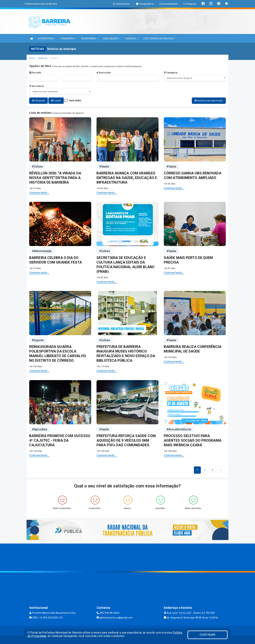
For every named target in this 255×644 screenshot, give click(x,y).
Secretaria (36, 86)
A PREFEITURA (47, 38)
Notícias (43, 58)
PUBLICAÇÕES (112, 38)
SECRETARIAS (90, 38)
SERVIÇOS (132, 38)
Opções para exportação (209, 101)
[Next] (213, 470)
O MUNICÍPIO (68, 38)
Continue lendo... (39, 192)
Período (35, 73)
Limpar (56, 101)
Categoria (171, 73)
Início (32, 58)
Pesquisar (39, 101)
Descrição (104, 73)
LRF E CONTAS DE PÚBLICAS (159, 38)
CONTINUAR (208, 635)
